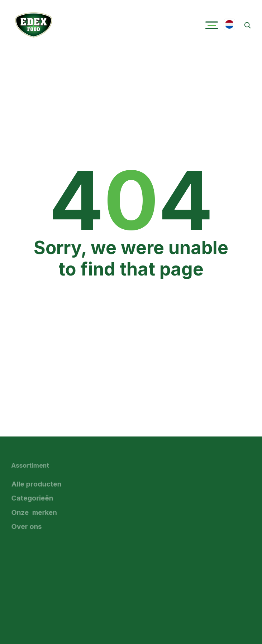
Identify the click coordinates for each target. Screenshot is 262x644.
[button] (212, 25)
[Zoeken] (247, 25)
